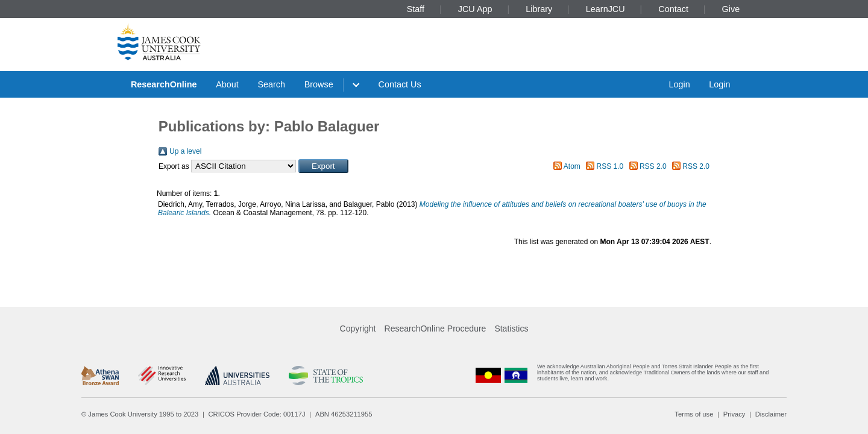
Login (679, 84)
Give (731, 9)
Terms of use (694, 414)
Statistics (511, 329)
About (227, 84)
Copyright (358, 329)
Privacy (734, 414)
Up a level (185, 151)
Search (271, 84)
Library (539, 9)
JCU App (475, 9)
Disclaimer (771, 414)
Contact (673, 9)
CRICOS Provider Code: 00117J (257, 414)
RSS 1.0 (610, 166)
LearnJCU (605, 9)
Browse (319, 84)
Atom (572, 166)
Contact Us (400, 84)
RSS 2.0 (653, 166)
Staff (416, 9)
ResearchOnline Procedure (436, 329)
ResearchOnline (164, 84)
